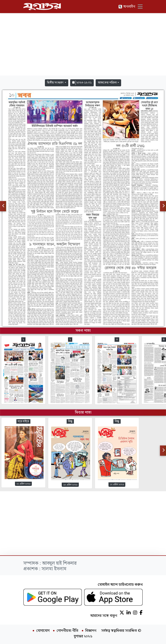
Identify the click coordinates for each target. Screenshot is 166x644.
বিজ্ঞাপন (91, 631)
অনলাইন (127, 7)
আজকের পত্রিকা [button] (107, 83)
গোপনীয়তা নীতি (67, 631)
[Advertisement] (83, 44)
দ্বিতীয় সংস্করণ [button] (56, 83)
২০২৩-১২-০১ (82, 83)
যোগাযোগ (43, 631)
